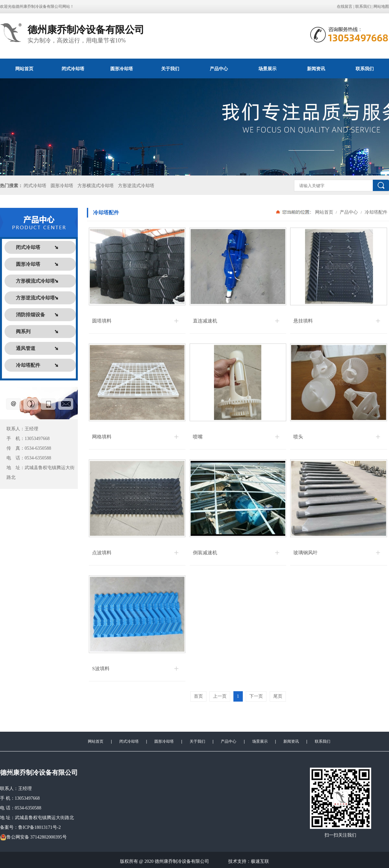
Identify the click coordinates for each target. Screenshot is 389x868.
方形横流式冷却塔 (96, 186)
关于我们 (170, 69)
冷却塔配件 (375, 212)
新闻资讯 (316, 69)
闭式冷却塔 (73, 69)
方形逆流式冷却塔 (136, 186)
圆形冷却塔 (122, 69)
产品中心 (219, 69)
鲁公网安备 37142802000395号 (33, 837)
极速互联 (260, 861)
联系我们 (363, 6)
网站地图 (381, 6)
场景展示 (267, 69)
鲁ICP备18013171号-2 (39, 827)
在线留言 (345, 6)
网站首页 (24, 69)
